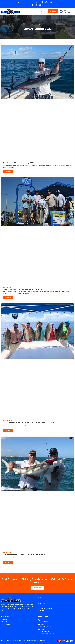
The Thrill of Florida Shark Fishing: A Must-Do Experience (24, 554)
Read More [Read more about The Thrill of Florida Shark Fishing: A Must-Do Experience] (8, 563)
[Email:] (39, 624)
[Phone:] (39, 619)
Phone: (42, 620)
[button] (42, 11)
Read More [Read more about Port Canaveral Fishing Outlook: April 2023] (8, 171)
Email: (42, 625)
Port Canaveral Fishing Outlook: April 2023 (19, 163)
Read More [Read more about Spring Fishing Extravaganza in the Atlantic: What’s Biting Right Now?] (8, 431)
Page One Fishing (41, 641)
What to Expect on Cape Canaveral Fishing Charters (23, 289)
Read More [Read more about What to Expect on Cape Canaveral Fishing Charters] (8, 297)
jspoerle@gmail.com (46, 626)
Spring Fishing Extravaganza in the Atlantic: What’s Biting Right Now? (29, 422)
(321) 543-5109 (65, 12)
